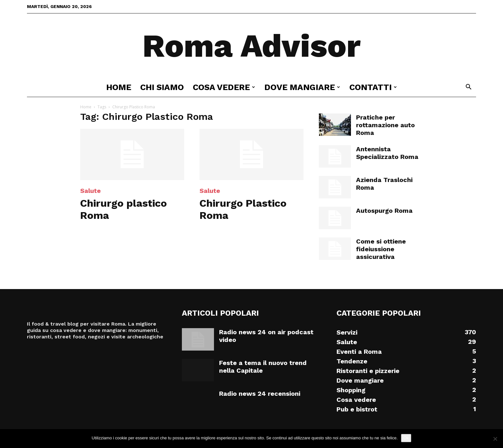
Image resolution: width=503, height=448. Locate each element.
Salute (90, 191)
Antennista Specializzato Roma (387, 153)
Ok (406, 438)
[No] (495, 439)
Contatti (373, 87)
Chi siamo (162, 87)
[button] (468, 88)
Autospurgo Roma (384, 211)
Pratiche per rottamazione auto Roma (385, 125)
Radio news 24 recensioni (260, 394)
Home (119, 87)
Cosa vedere (224, 87)
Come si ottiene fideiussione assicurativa (381, 249)
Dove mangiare (302, 87)
